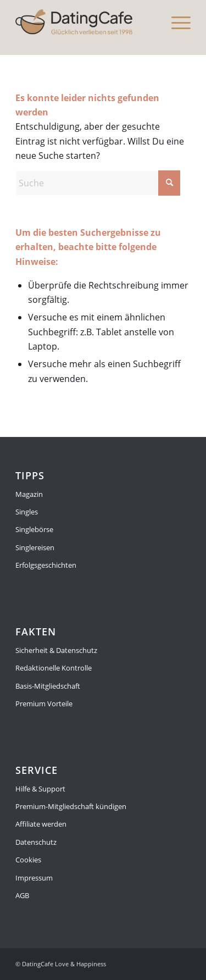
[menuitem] (176, 22)
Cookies (28, 860)
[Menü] (176, 22)
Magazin (29, 494)
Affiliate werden (41, 824)
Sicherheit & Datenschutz (56, 650)
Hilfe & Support (40, 789)
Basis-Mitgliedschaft (48, 686)
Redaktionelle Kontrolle (54, 668)
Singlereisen (35, 547)
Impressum (34, 878)
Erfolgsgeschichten (46, 565)
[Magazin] (85, 22)
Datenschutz (36, 842)
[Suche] (98, 183)
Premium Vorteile (44, 704)
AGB (22, 895)
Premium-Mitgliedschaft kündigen (71, 806)
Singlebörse (34, 529)
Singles (27, 512)
